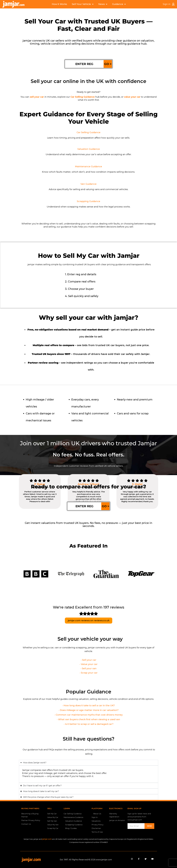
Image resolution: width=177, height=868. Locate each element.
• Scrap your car (89, 673)
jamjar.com (47, 839)
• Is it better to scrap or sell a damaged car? (89, 724)
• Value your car (89, 664)
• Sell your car (89, 660)
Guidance (119, 4)
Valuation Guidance (89, 149)
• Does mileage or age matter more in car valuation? (89, 710)
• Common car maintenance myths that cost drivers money (89, 715)
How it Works (59, 4)
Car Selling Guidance (88, 132)
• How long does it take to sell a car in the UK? (88, 706)
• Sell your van (89, 669)
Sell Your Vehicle (83, 4)
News (103, 4)
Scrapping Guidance (88, 201)
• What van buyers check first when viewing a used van (88, 719)
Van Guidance (88, 184)
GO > (108, 64)
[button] (21, 574)
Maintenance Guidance (88, 167)
